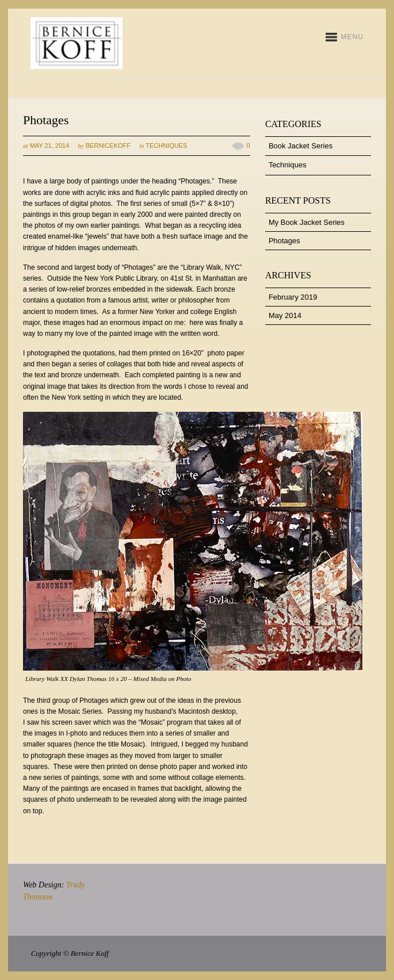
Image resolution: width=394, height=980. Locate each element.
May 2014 (285, 315)
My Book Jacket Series (307, 222)
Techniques (166, 146)
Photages (46, 120)
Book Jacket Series (301, 146)
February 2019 (293, 297)
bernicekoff (108, 146)
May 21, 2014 (50, 146)
